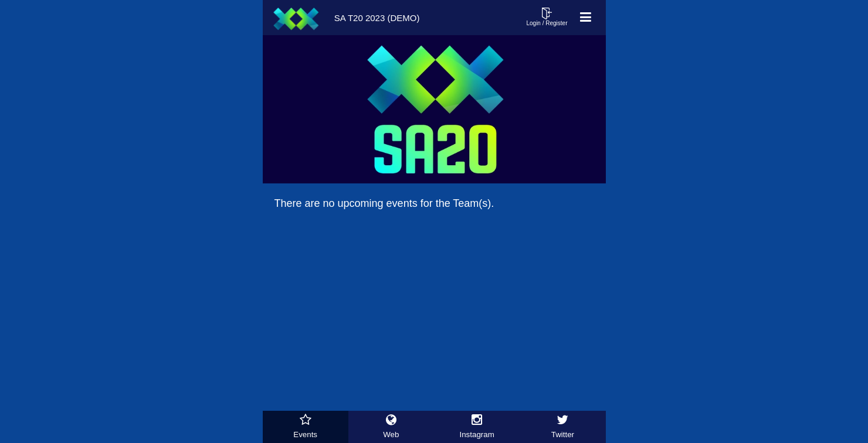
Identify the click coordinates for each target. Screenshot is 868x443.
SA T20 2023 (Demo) (344, 18)
